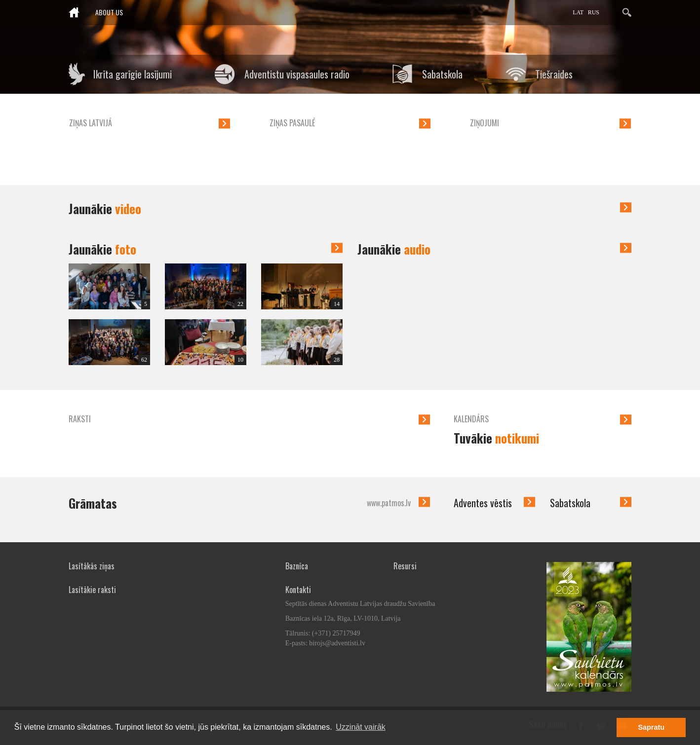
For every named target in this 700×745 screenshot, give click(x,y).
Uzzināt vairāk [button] (360, 727)
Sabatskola (442, 74)
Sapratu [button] (651, 727)
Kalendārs (471, 419)
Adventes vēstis (483, 503)
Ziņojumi (485, 123)
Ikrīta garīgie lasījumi (133, 74)
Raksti (80, 419)
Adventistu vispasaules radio (297, 74)
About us (109, 12)
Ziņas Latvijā (91, 123)
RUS (594, 12)
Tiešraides (554, 74)
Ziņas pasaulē (292, 123)
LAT (578, 12)
